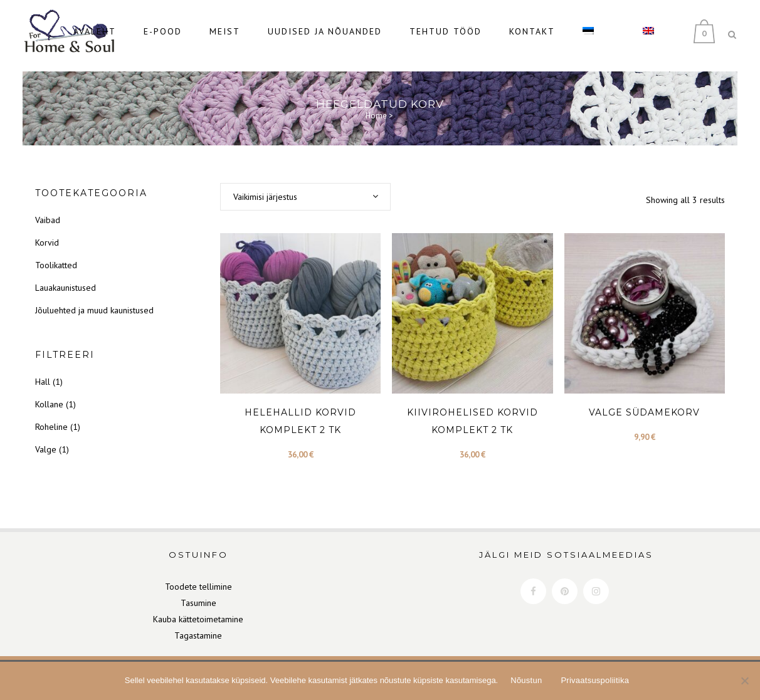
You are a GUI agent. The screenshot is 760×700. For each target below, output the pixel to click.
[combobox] (305, 189)
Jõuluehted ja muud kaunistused (94, 302)
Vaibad (48, 212)
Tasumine (198, 594)
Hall (43, 374)
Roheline (51, 419)
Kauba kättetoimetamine (198, 610)
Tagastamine (198, 627)
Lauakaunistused (66, 279)
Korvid (47, 234)
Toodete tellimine (198, 578)
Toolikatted (56, 257)
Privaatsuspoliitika (595, 680)
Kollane (49, 396)
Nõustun (526, 680)
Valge (46, 441)
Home (376, 107)
